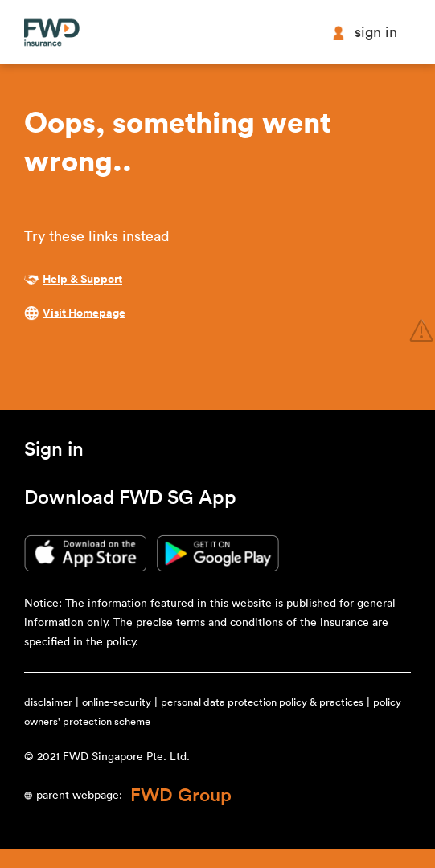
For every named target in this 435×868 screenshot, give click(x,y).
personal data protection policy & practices (262, 702)
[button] (54, 452)
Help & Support (82, 280)
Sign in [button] (364, 33)
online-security (117, 702)
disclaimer (48, 702)
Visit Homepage (84, 313)
